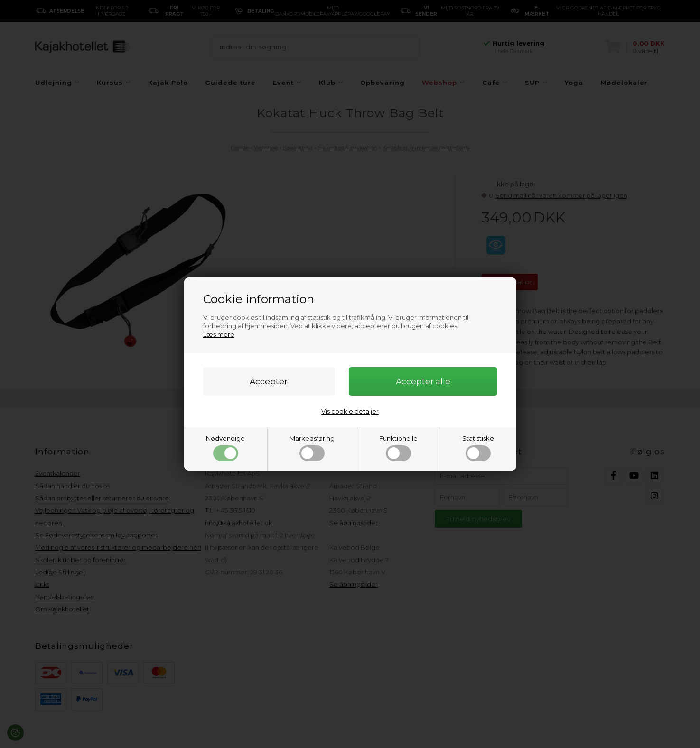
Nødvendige (225, 448)
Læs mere (219, 334)
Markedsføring (312, 448)
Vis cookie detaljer (350, 411)
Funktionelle (398, 448)
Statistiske (478, 448)
